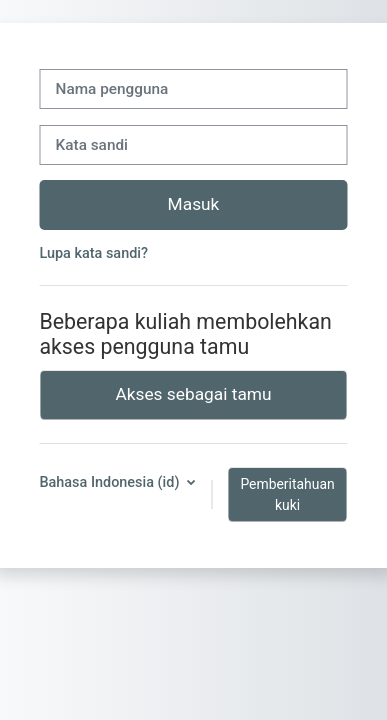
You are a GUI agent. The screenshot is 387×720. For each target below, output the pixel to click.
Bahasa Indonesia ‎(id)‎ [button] (111, 482)
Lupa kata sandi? (93, 253)
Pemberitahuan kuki (287, 494)
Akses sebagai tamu (193, 394)
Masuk (194, 204)
